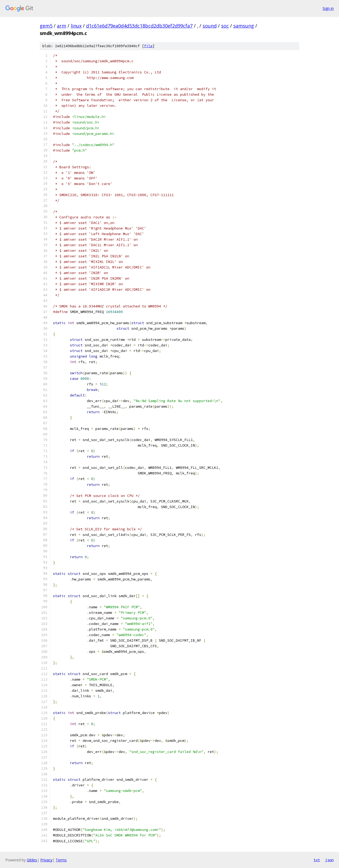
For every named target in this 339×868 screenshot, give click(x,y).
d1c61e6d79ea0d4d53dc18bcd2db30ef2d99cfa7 (139, 26)
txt (317, 860)
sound (210, 26)
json (329, 860)
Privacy (46, 860)
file (148, 46)
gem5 (46, 26)
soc (225, 26)
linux (76, 26)
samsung (244, 26)
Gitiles (32, 860)
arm (62, 26)
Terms (61, 860)
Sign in (328, 8)
